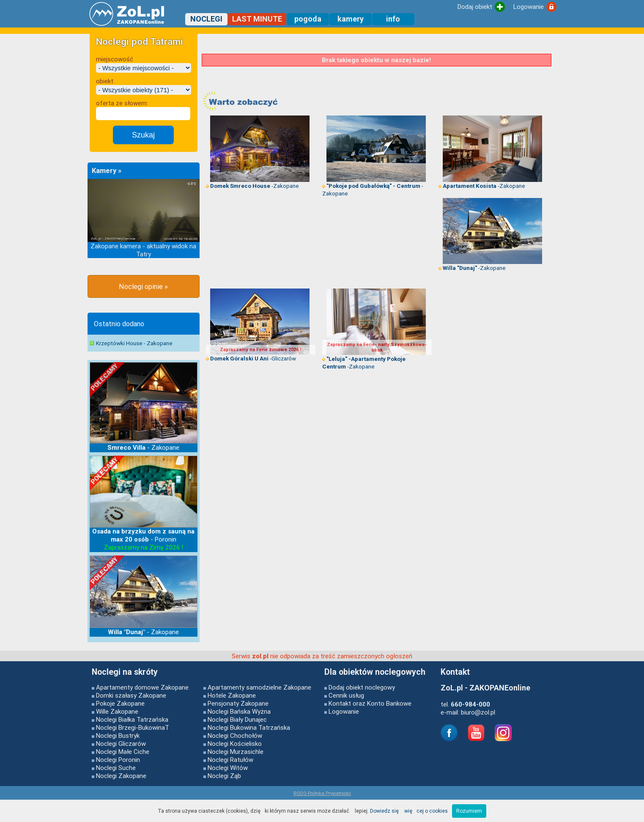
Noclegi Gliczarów (121, 744)
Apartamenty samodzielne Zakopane (259, 687)
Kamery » (107, 171)
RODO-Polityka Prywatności (322, 793)
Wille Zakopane (117, 711)
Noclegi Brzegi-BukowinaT (133, 727)
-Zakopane (252, 186)
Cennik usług (346, 695)
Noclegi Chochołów (235, 735)
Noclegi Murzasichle (236, 752)
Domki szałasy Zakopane (131, 695)
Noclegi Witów (228, 768)
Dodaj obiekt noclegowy (362, 687)
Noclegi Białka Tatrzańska (132, 719)
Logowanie (344, 711)
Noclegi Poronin (118, 760)
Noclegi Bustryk (118, 735)
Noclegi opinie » (143, 286)
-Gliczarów (251, 358)
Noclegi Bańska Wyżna (239, 711)
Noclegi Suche (116, 768)
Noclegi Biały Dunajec (237, 719)
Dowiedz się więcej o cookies (409, 811)
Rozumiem (469, 811)
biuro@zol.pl (478, 712)
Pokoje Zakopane (120, 703)
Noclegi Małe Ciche (123, 752)
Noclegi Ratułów (230, 760)
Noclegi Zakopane (121, 776)
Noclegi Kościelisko (235, 744)
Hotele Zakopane (232, 695)
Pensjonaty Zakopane (238, 703)
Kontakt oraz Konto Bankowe (370, 703)
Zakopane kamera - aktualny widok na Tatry (143, 250)
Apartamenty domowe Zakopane (142, 687)
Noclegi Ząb (224, 776)
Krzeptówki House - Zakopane (134, 343)
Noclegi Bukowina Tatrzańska (249, 727)
